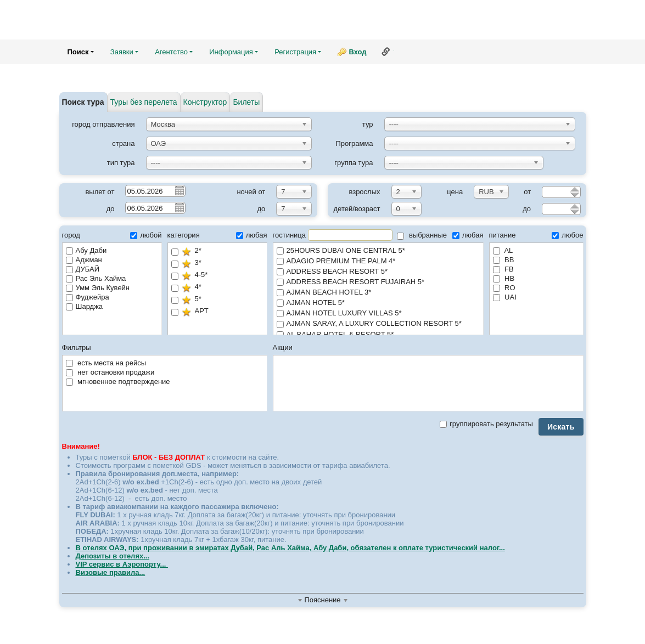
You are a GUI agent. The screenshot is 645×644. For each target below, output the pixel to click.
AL (503, 250)
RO (504, 288)
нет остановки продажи (110, 372)
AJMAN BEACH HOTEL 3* (378, 293)
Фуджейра (88, 297)
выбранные (422, 235)
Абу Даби (86, 250)
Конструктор (205, 102)
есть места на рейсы (106, 363)
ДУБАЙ (83, 269)
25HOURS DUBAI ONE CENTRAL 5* (378, 251)
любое (567, 235)
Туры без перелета (144, 102)
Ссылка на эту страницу (386, 52)
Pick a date (179, 190)
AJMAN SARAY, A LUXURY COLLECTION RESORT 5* (378, 324)
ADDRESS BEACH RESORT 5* (378, 272)
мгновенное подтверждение (118, 382)
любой (146, 235)
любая (252, 235)
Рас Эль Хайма (96, 278)
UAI (505, 297)
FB (503, 269)
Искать (561, 427)
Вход (357, 52)
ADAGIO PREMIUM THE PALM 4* (378, 261)
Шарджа (85, 306)
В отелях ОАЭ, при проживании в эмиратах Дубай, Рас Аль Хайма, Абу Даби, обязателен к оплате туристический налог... (290, 548)
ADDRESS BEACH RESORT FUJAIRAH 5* (378, 282)
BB (504, 260)
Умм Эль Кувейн (98, 288)
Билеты (246, 102)
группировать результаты (486, 424)
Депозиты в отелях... (113, 556)
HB (504, 278)
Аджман (84, 260)
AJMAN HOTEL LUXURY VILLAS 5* (378, 313)
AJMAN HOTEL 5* (378, 303)
